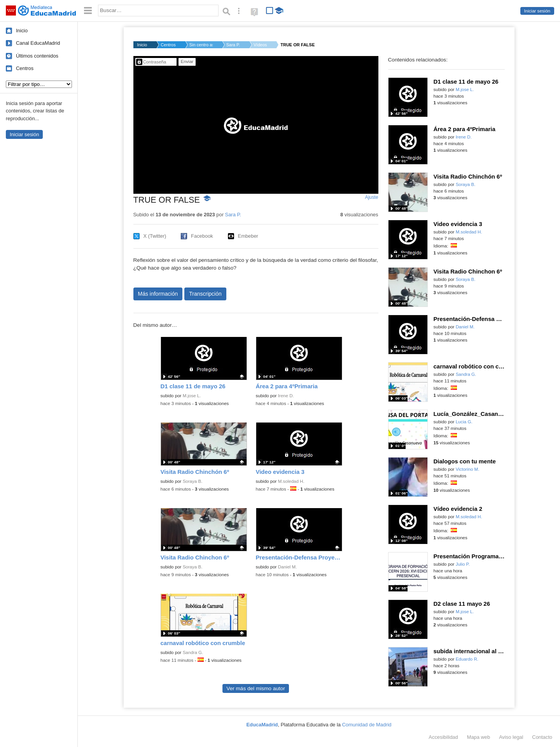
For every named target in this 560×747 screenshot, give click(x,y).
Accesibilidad (443, 737)
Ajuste (371, 197)
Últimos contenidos (37, 56)
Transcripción (205, 294)
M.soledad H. (291, 481)
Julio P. (463, 564)
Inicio (22, 31)
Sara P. (233, 45)
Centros (25, 68)
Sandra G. (193, 652)
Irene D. (286, 396)
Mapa (479, 737)
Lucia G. (464, 422)
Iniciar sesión (537, 11)
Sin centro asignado (201, 45)
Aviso (511, 737)
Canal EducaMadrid (38, 43)
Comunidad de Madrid (367, 725)
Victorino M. (468, 469)
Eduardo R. (467, 659)
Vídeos (260, 45)
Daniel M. (288, 567)
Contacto (542, 737)
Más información (158, 294)
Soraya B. (193, 481)
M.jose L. (192, 396)
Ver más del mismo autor (255, 688)
